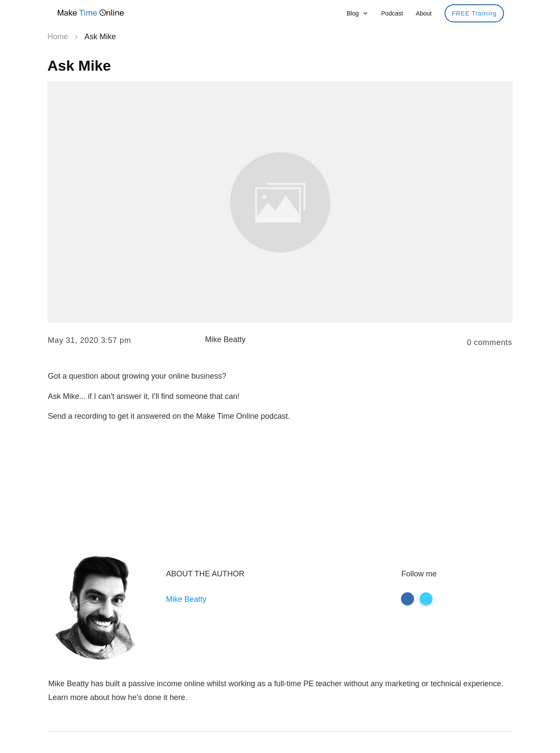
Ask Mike (79, 65)
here (177, 697)
